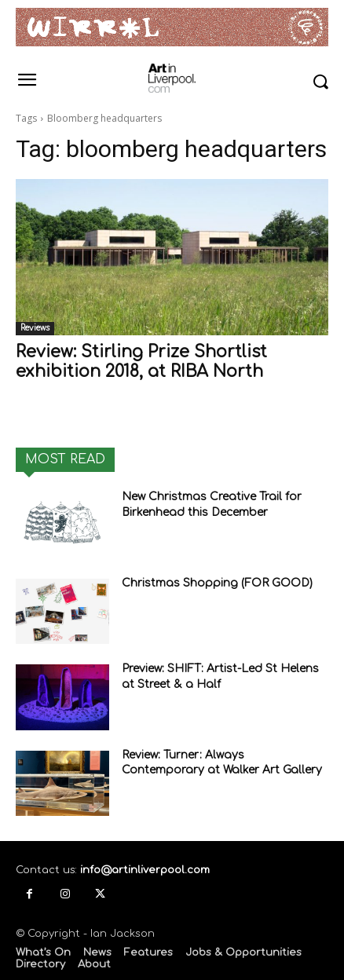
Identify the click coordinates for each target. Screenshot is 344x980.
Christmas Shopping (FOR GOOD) (217, 583)
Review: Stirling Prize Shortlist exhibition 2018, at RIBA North (141, 362)
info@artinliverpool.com (145, 870)
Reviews (35, 328)
